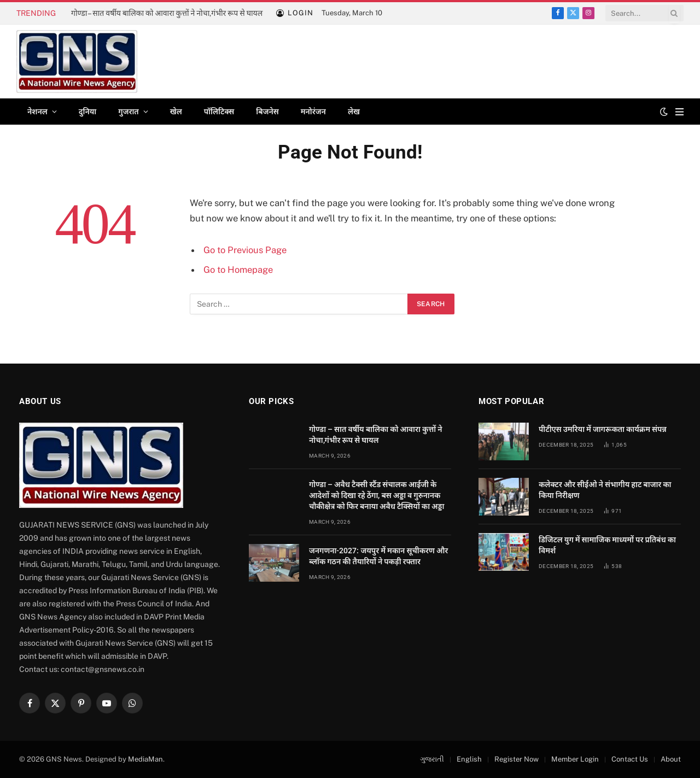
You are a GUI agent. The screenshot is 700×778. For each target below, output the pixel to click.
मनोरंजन (313, 112)
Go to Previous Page (245, 250)
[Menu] (679, 112)
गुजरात (128, 112)
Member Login (575, 759)
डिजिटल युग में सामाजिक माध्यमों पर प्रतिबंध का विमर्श (607, 545)
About (671, 759)
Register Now (517, 759)
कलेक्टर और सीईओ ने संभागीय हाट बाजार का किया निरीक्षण (605, 490)
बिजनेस (267, 112)
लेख (354, 112)
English (469, 759)
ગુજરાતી (432, 759)
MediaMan (145, 759)
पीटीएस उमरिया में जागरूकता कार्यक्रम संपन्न (603, 429)
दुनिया (87, 112)
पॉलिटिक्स (219, 112)
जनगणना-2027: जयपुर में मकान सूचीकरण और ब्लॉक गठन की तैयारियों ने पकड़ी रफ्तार (378, 556)
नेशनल (37, 112)
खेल (176, 112)
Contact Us (630, 759)
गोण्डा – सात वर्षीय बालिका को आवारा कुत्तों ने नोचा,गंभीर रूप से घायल (167, 13)
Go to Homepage (238, 270)
